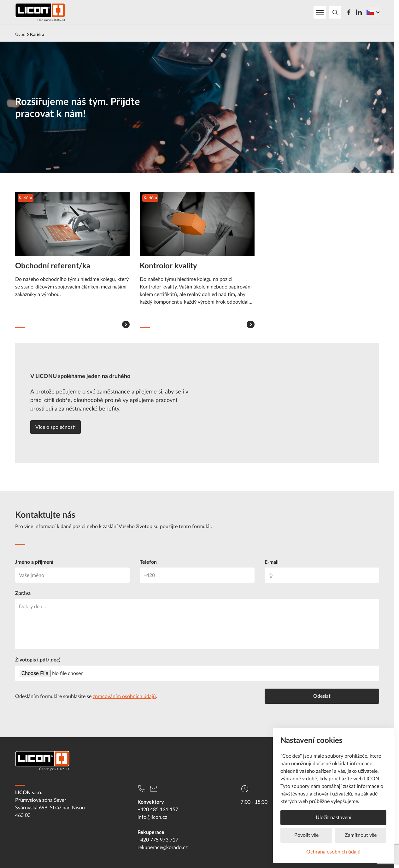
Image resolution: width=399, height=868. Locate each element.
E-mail (272, 562)
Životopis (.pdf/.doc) (38, 660)
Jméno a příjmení (34, 562)
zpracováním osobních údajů (124, 696)
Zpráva (23, 593)
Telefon (148, 562)
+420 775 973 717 (158, 840)
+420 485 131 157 (158, 809)
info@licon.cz (152, 817)
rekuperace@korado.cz (163, 847)
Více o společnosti (56, 427)
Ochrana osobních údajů (333, 852)
